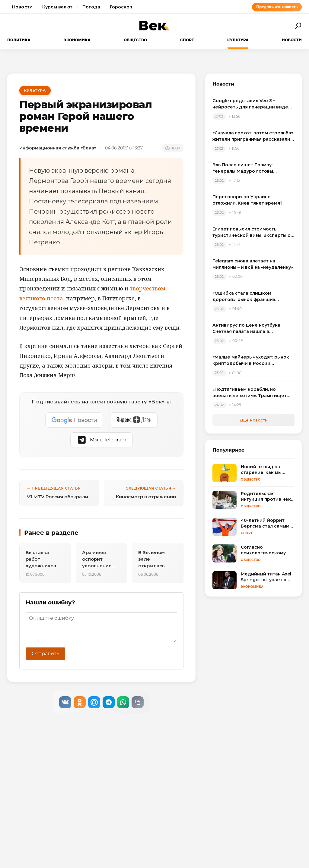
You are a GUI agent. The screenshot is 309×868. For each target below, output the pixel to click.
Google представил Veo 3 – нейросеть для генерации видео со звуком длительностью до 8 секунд (252, 104)
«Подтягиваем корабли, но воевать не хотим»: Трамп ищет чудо (250, 393)
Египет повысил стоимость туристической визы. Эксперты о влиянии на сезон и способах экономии (252, 232)
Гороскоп (121, 7)
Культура (238, 40)
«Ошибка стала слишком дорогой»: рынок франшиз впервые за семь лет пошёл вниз (251, 297)
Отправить (45, 654)
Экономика (77, 40)
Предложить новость (277, 7)
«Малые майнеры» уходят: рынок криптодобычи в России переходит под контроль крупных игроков (252, 360)
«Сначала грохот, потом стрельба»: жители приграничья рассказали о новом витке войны (253, 136)
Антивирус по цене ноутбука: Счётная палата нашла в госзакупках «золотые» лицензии (252, 329)
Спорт (187, 40)
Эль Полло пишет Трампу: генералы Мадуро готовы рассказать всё (243, 168)
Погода (91, 7)
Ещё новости (254, 420)
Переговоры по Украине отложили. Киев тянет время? (247, 200)
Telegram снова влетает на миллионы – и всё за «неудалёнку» (253, 264)
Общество (135, 40)
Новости (22, 7)
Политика (19, 40)
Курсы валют (57, 7)
